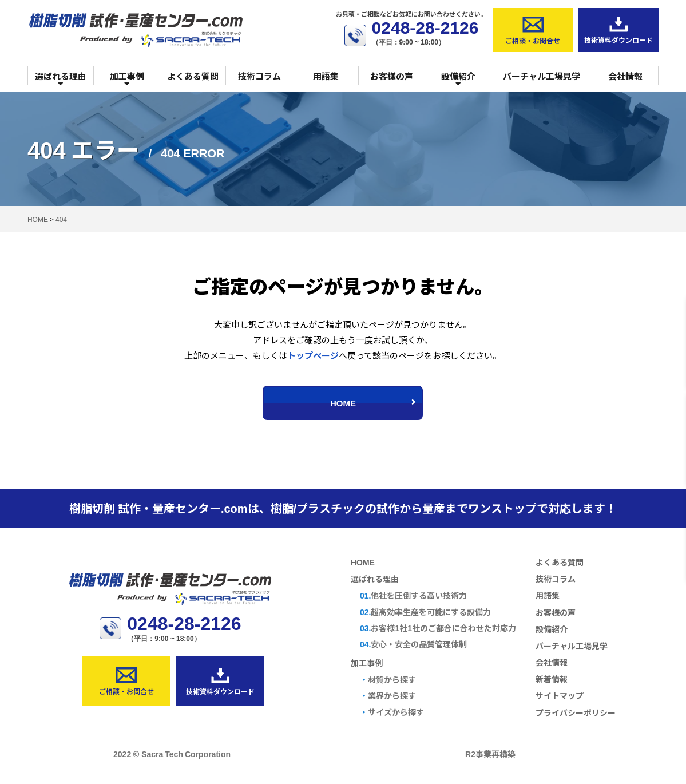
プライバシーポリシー (576, 712)
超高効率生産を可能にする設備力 (425, 612)
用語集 (326, 76)
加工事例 (127, 79)
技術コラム (259, 76)
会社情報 (625, 76)
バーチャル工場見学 (542, 76)
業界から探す (388, 696)
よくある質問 (193, 76)
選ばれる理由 (61, 79)
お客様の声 (392, 76)
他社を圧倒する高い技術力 (413, 595)
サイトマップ (560, 695)
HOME (373, 403)
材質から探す (388, 680)
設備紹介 (458, 79)
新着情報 (552, 679)
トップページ (313, 355)
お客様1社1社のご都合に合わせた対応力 (438, 628)
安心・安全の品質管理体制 (413, 644)
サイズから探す (392, 712)
